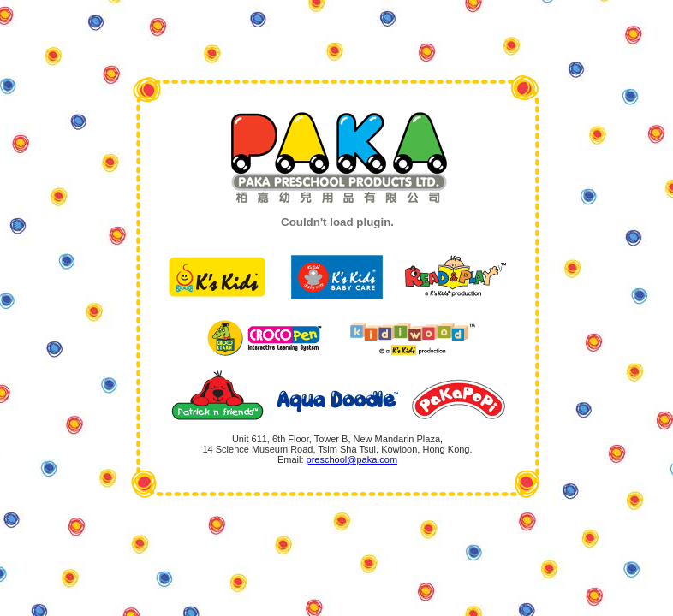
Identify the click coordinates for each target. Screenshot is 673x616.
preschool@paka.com (352, 459)
